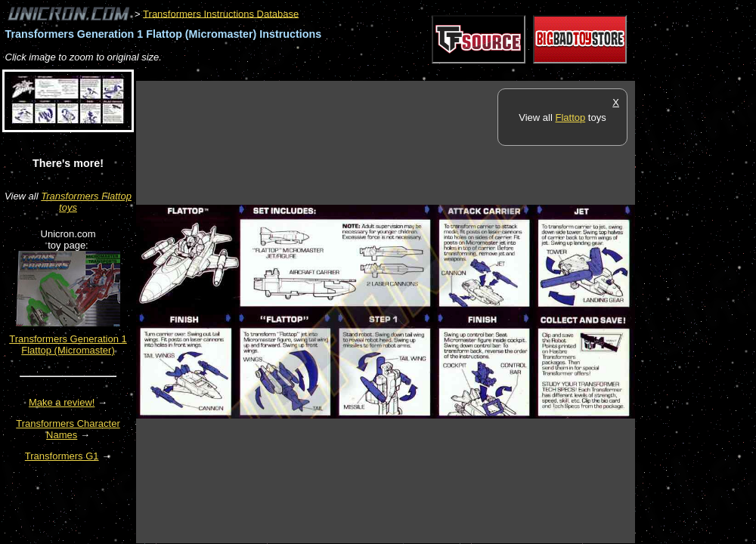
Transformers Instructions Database (221, 13)
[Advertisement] (411, 73)
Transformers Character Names (68, 429)
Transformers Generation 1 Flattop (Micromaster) (68, 345)
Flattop (570, 117)
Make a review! (62, 402)
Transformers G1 (62, 456)
